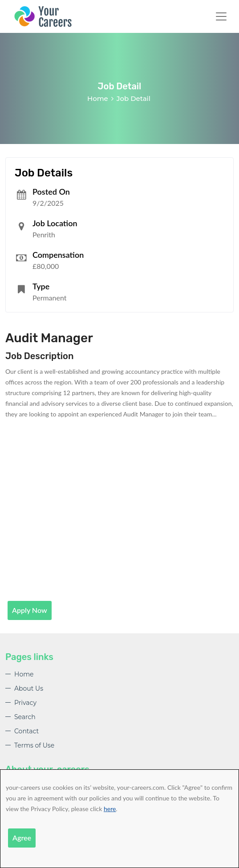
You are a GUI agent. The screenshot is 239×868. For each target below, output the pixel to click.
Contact (26, 731)
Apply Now (30, 610)
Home (98, 98)
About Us (29, 688)
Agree (22, 838)
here (110, 809)
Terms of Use (34, 745)
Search (25, 717)
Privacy (25, 703)
